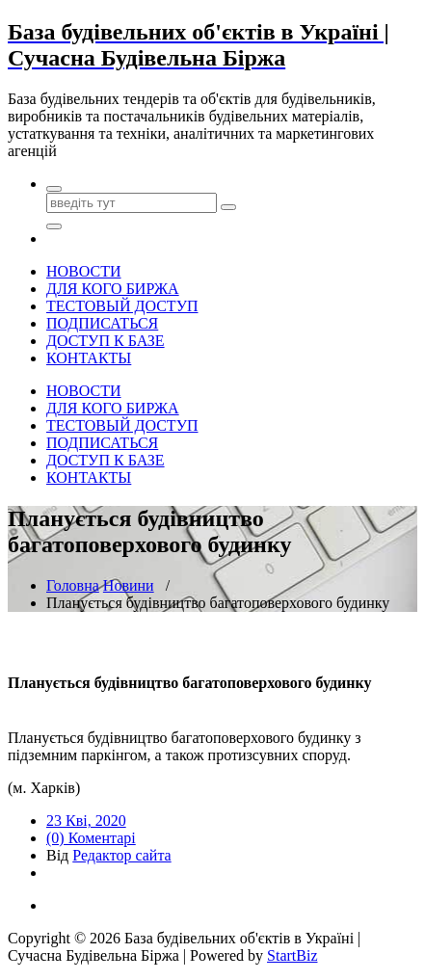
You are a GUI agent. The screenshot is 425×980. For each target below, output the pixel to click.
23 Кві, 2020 (86, 821)
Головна (73, 585)
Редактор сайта (121, 855)
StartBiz (292, 955)
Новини (129, 585)
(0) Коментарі (91, 838)
